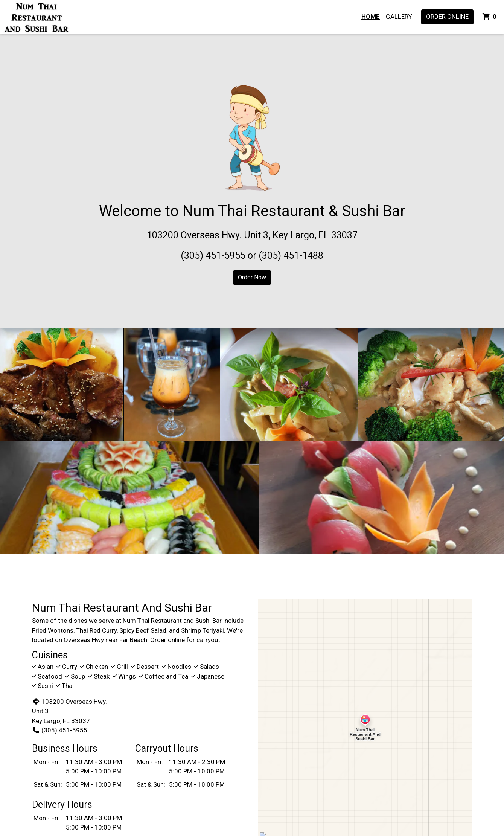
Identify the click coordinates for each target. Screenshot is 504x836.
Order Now (252, 277)
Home (371, 17)
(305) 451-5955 (213, 256)
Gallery (399, 17)
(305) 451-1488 (291, 256)
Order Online (447, 17)
